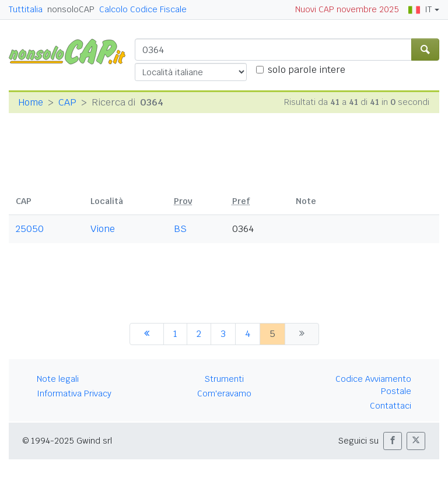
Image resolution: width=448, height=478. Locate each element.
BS (180, 229)
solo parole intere (307, 70)
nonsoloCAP (71, 9)
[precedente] (147, 334)
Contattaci (391, 406)
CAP (67, 102)
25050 (30, 229)
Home (31, 102)
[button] (393, 441)
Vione (103, 229)
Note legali (58, 379)
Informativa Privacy (74, 393)
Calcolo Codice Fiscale (143, 9)
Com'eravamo (224, 393)
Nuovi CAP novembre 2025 (347, 9)
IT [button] (420, 9)
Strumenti (224, 379)
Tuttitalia (26, 9)
